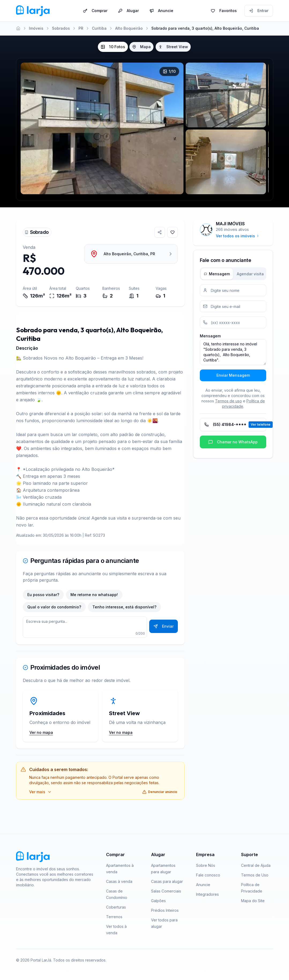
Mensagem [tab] (217, 274)
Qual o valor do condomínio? (54, 607)
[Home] (18, 28)
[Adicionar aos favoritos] (172, 232)
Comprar (95, 10)
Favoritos (224, 10)
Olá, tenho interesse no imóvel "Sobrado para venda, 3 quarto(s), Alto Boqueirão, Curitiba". (233, 352)
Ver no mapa (41, 732)
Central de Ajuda (256, 865)
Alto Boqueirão (129, 28)
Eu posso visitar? (43, 595)
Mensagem (210, 336)
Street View (173, 47)
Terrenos (114, 917)
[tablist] (233, 274)
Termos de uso (228, 401)
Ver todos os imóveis (238, 236)
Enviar (164, 626)
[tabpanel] (233, 333)
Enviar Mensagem (233, 375)
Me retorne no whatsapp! (94, 595)
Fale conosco (208, 875)
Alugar (128, 10)
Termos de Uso (255, 875)
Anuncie (161, 10)
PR (81, 28)
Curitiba (99, 28)
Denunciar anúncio (160, 792)
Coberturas (116, 907)
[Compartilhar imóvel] (160, 232)
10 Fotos (113, 47)
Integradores (207, 894)
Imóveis (36, 28)
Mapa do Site (253, 901)
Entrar (259, 10)
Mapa (141, 47)
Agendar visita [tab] (250, 274)
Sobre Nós (206, 865)
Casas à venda (119, 881)
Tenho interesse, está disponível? (124, 607)
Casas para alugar (167, 881)
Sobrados (61, 28)
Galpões (158, 901)
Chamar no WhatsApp (233, 442)
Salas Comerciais (166, 891)
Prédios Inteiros (165, 910)
